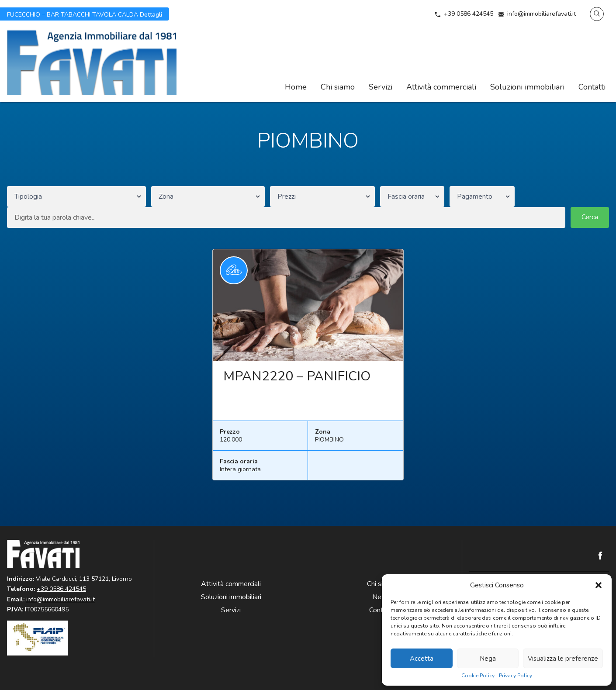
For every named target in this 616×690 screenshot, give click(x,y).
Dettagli (85, 14)
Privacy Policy (516, 676)
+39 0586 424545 (469, 14)
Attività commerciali (441, 87)
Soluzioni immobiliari (527, 87)
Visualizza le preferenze (563, 659)
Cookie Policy (478, 676)
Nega (488, 659)
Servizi (381, 87)
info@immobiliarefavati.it (542, 14)
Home (296, 87)
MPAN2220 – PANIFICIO (297, 376)
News (381, 597)
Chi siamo (338, 87)
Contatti (592, 87)
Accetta (422, 659)
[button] (599, 585)
